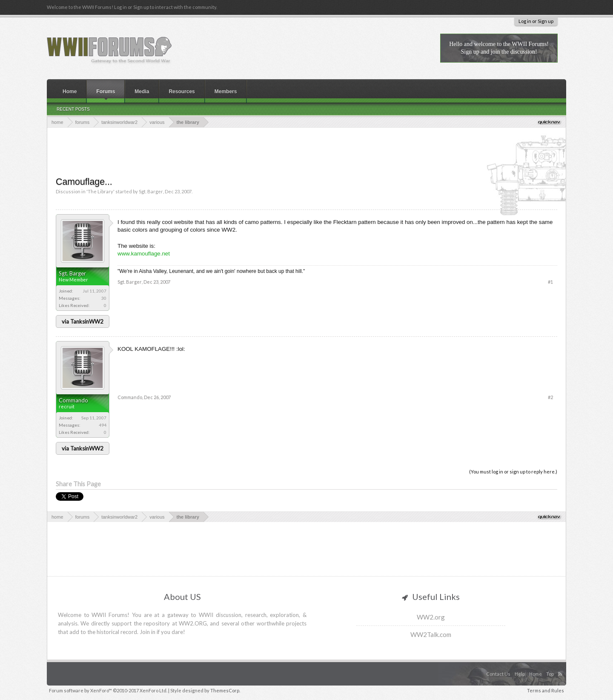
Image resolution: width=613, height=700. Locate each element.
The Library (100, 191)
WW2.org (431, 617)
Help (520, 674)
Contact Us (498, 674)
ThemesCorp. (225, 690)
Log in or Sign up (536, 21)
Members (226, 92)
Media (142, 92)
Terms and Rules (546, 690)
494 (103, 425)
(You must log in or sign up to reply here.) (513, 472)
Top (550, 674)
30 (104, 298)
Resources (182, 92)
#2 (550, 397)
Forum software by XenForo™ (108, 690)
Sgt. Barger (151, 191)
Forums (106, 92)
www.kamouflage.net (144, 254)
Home (70, 92)
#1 (550, 282)
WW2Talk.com (431, 634)
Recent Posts (73, 109)
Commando (73, 400)
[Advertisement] (306, 151)
